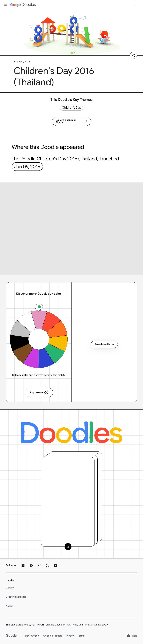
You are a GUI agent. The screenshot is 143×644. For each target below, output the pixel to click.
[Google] (11, 636)
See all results (104, 344)
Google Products (53, 636)
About (9, 606)
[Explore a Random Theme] (71, 121)
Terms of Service (92, 625)
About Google (32, 636)
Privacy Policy (71, 625)
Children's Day (71, 108)
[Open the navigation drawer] (5, 5)
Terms (81, 636)
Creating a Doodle (16, 597)
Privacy (70, 636)
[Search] (137, 5)
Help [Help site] (132, 636)
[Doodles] (71, 432)
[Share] (133, 55)
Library (10, 588)
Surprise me (39, 392)
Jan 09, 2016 (27, 167)
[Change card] (68, 547)
